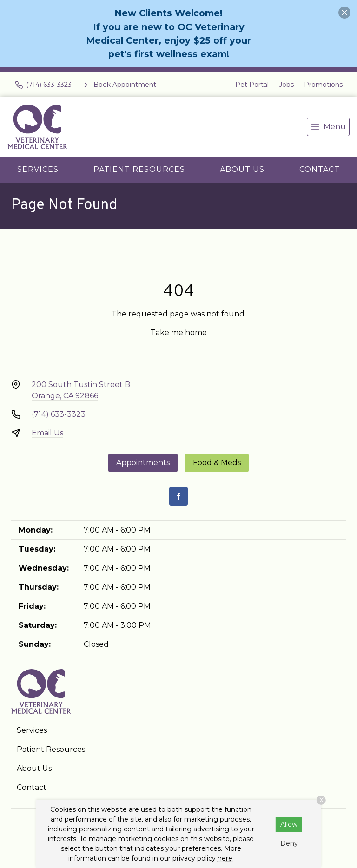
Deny (289, 843)
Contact (320, 169)
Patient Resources (139, 169)
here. (226, 858)
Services (38, 169)
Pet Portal (252, 85)
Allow (289, 824)
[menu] (328, 127)
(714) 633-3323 (59, 414)
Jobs (286, 85)
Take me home (179, 332)
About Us (242, 169)
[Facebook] (178, 496)
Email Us (47, 433)
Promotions (323, 85)
